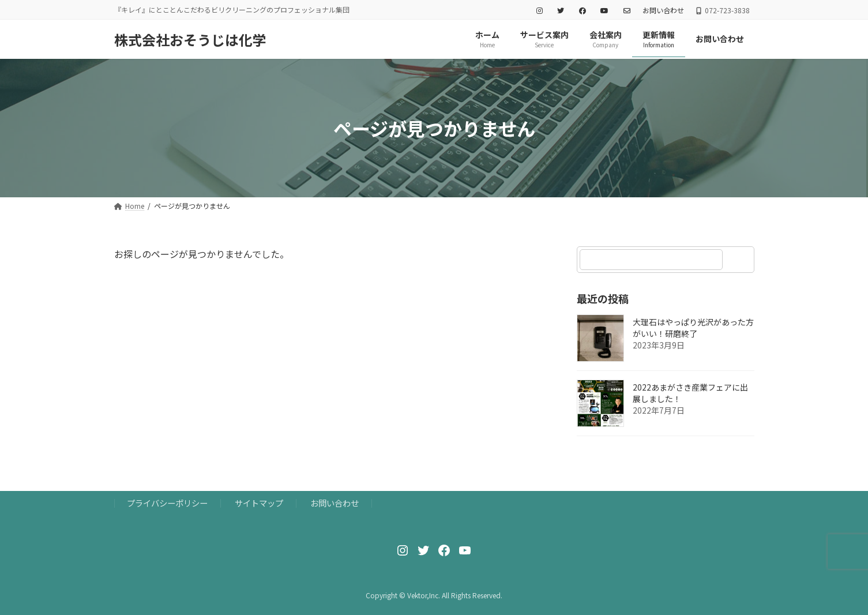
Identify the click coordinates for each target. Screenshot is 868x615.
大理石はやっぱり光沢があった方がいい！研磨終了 (693, 328)
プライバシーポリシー (167, 503)
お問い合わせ (663, 10)
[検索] (740, 260)
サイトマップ (259, 503)
